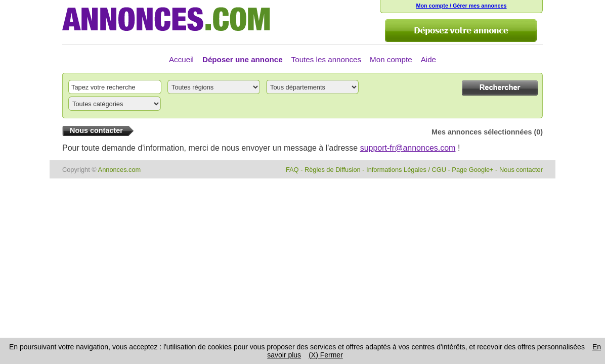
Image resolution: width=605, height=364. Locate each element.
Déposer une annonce (243, 59)
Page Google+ (472, 170)
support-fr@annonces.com (408, 148)
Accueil (181, 59)
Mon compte (391, 59)
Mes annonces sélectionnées (482, 132)
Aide (428, 59)
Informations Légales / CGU (406, 170)
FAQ (292, 170)
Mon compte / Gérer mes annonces (461, 6)
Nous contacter (521, 170)
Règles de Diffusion (333, 170)
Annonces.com (120, 170)
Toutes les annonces (326, 59)
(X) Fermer (326, 355)
